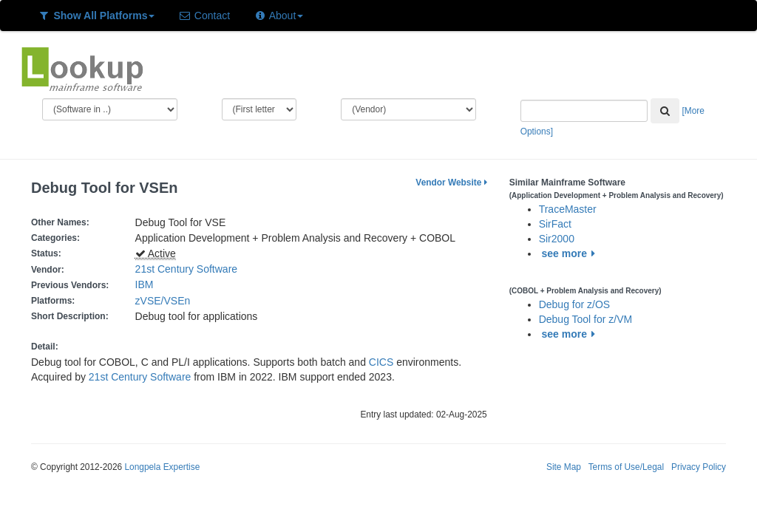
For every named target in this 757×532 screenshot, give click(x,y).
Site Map (564, 467)
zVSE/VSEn (166, 301)
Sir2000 (557, 239)
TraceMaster (568, 209)
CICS (381, 362)
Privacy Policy (699, 467)
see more (571, 253)
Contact (204, 16)
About (278, 16)
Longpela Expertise (162, 467)
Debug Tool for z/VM (586, 319)
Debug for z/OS (575, 304)
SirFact (555, 224)
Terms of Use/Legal (626, 467)
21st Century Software (187, 269)
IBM (145, 284)
